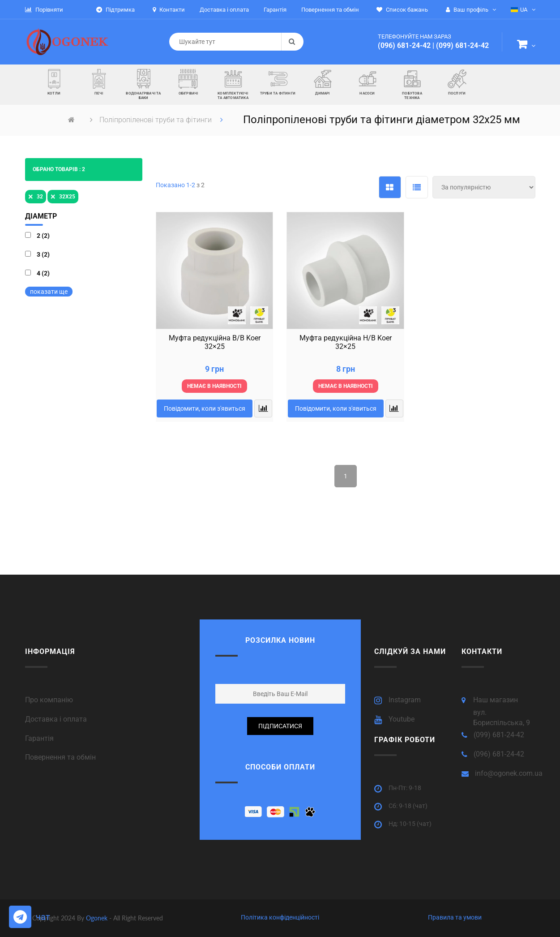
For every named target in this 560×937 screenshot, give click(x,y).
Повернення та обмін (60, 757)
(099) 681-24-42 (462, 45)
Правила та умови (455, 917)
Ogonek (98, 918)
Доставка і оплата (56, 719)
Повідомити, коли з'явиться (205, 408)
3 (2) (43, 254)
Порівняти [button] (44, 10)
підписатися (280, 726)
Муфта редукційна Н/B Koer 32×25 (346, 342)
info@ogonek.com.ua (509, 773)
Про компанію (49, 700)
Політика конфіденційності (280, 917)
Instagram (405, 700)
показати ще (49, 292)
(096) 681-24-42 (404, 45)
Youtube (402, 719)
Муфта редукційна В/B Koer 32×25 (215, 342)
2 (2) (43, 236)
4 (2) (43, 273)
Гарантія (39, 738)
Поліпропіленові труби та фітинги (156, 120)
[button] (526, 46)
